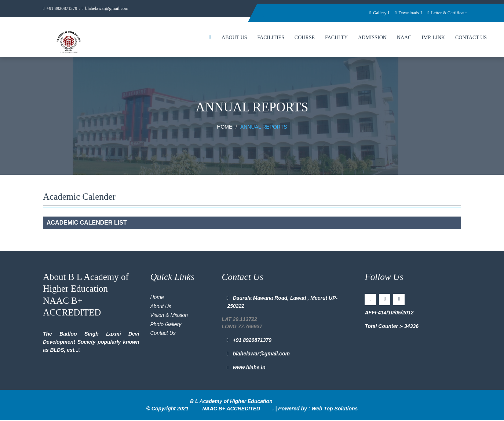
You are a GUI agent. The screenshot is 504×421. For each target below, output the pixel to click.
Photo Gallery (166, 325)
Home (224, 128)
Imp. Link (433, 38)
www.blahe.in (246, 368)
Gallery (374, 13)
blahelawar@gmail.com (108, 9)
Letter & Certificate (446, 13)
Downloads (404, 13)
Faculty (336, 38)
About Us (234, 38)
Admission (372, 38)
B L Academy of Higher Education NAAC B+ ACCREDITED (231, 406)
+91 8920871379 (61, 9)
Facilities (271, 38)
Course (305, 38)
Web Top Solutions (335, 409)
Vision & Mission (169, 316)
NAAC (404, 38)
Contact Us (471, 38)
